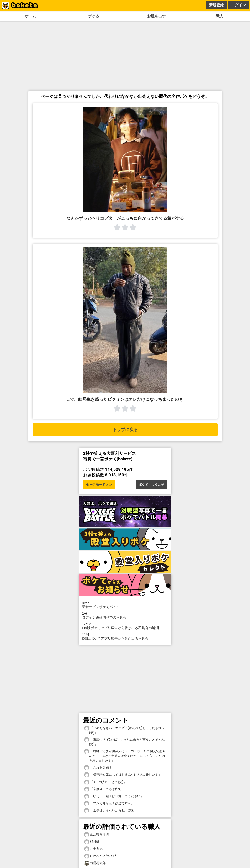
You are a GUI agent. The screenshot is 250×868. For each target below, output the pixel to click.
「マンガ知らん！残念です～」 (109, 803)
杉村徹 (92, 842)
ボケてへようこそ (151, 485)
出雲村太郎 (95, 863)
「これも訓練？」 (100, 768)
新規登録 (216, 5)
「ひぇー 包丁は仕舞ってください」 (114, 796)
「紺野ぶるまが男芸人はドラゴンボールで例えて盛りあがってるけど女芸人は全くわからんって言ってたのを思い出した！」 (125, 756)
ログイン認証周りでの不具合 (125, 615)
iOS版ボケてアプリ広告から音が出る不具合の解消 (125, 626)
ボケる (94, 16)
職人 (220, 16)
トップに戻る (125, 430)
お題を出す (156, 16)
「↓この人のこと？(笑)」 (105, 782)
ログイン (238, 5)
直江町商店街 (96, 834)
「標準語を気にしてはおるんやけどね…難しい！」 (123, 775)
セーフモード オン (99, 485)
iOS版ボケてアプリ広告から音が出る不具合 (125, 636)
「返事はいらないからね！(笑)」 (110, 811)
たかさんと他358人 (101, 856)
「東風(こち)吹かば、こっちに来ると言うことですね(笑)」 (124, 742)
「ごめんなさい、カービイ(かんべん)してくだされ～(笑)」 (124, 730)
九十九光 (93, 849)
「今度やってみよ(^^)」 (104, 789)
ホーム (30, 16)
